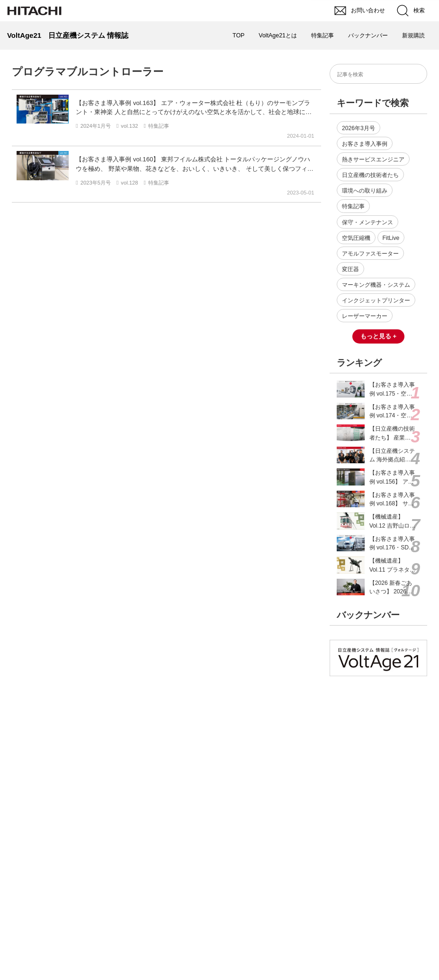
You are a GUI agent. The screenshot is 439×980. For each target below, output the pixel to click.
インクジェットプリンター (376, 300)
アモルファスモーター (370, 254)
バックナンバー (368, 35)
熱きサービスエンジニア (373, 159)
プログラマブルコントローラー (88, 72)
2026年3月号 (358, 128)
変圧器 (350, 269)
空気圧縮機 (356, 238)
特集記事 (323, 35)
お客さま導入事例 (365, 144)
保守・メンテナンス (367, 222)
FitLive (391, 238)
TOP (238, 35)
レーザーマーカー (365, 316)
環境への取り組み (365, 191)
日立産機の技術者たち (370, 175)
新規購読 (413, 35)
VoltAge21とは (278, 35)
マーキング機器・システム (376, 285)
